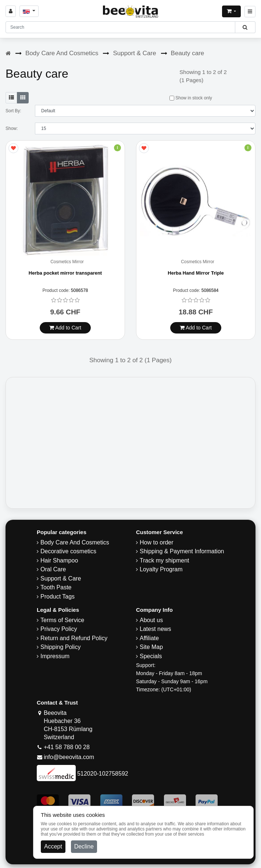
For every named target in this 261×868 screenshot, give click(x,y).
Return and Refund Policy (74, 638)
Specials (151, 656)
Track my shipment (165, 560)
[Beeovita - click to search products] (245, 27)
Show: (12, 128)
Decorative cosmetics (68, 551)
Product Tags (58, 597)
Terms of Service (62, 620)
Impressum (55, 656)
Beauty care (188, 53)
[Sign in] (11, 11)
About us (151, 620)
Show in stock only (191, 98)
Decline (84, 846)
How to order (157, 542)
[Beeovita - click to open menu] (250, 12)
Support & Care (134, 53)
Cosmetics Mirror (67, 262)
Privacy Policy (59, 629)
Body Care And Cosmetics (62, 53)
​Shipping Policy (60, 647)
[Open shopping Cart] (231, 11)
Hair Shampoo (59, 560)
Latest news (155, 629)
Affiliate (149, 638)
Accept (53, 846)
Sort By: (13, 111)
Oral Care (53, 569)
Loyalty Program (161, 569)
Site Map (151, 647)
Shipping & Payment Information (182, 551)
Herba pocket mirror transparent (65, 273)
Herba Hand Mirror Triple (196, 273)
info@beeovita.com (69, 757)
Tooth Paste (56, 587)
